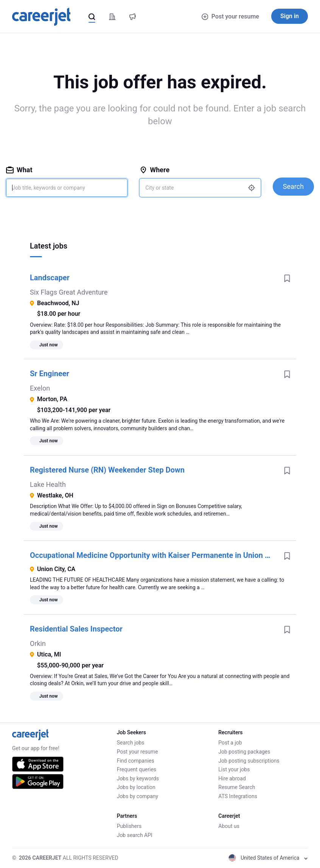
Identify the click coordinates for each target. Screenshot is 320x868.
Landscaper (50, 278)
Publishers (129, 826)
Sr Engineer (50, 374)
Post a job (230, 743)
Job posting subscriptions (249, 761)
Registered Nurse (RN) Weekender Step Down (107, 470)
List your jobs (234, 769)
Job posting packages (244, 752)
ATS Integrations (238, 796)
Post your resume (230, 16)
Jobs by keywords (138, 778)
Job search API (135, 835)
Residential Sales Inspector (76, 629)
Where (155, 170)
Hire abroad (232, 778)
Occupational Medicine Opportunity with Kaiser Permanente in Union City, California (154, 555)
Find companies (136, 761)
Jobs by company (138, 796)
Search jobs (131, 743)
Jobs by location (136, 787)
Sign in (290, 16)
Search (293, 186)
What (19, 170)
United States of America (268, 858)
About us (229, 826)
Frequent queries (137, 769)
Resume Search (237, 787)
